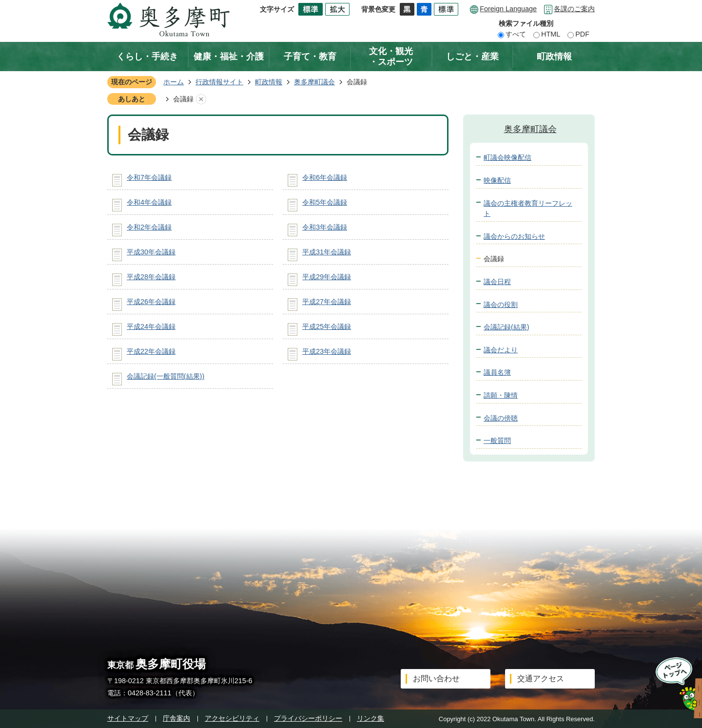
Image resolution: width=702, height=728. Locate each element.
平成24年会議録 (151, 326)
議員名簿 (497, 372)
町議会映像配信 (507, 157)
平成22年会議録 (151, 351)
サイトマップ (128, 718)
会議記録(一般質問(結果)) (166, 376)
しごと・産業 (472, 57)
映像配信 (497, 180)
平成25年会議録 (327, 326)
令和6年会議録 (325, 177)
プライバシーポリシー (308, 718)
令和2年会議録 (149, 227)
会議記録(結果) (507, 327)
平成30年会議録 (151, 252)
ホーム (174, 82)
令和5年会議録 (325, 202)
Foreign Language (508, 9)
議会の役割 (501, 305)
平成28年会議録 (151, 277)
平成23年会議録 (327, 351)
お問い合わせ (436, 679)
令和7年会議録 (149, 177)
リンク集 (370, 718)
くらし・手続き (147, 57)
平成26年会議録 (151, 302)
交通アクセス (541, 679)
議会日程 (497, 282)
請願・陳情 (501, 395)
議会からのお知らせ (514, 236)
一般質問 (497, 441)
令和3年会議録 (325, 227)
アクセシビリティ (232, 718)
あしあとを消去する (201, 99)
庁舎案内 (176, 718)
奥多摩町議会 (314, 82)
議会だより (501, 350)
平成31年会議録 (327, 252)
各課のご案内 (574, 9)
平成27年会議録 (327, 302)
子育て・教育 (310, 57)
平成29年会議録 (327, 277)
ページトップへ (676, 688)
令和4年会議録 (149, 202)
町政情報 (554, 57)
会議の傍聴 (501, 418)
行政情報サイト (219, 82)
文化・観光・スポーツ (391, 57)
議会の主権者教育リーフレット (528, 209)
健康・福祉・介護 (229, 57)
